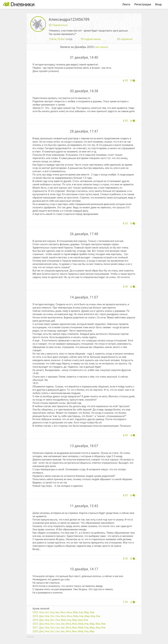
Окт (47, 612)
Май (75, 612)
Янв (92, 612)
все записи (102, 47)
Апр (81, 612)
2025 (35, 612)
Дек (41, 616)
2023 (35, 620)
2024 (35, 616)
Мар (87, 612)
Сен (52, 612)
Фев (93, 616)
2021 (35, 628)
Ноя (41, 612)
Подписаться (58, 25)
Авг (57, 612)
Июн (69, 612)
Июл (63, 612)
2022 (35, 624)
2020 (35, 631)
